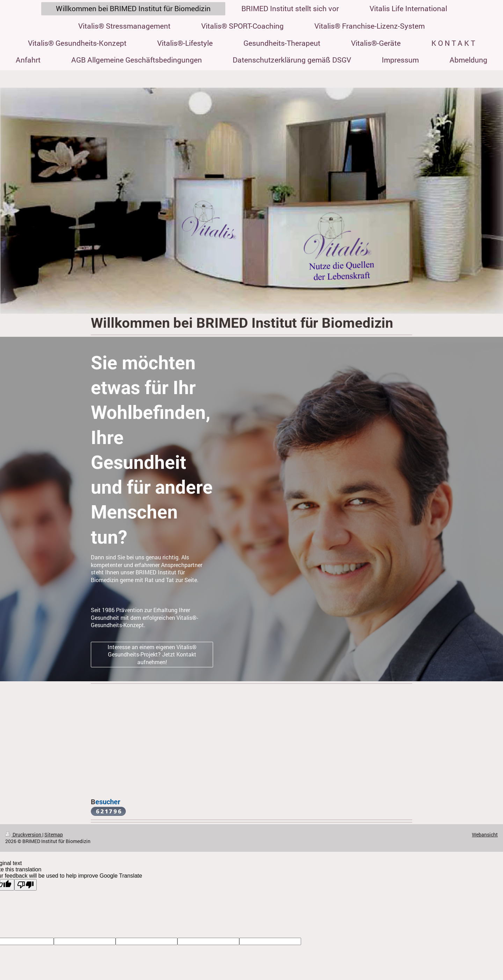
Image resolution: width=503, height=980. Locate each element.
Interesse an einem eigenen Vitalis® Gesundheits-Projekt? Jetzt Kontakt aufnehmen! (152, 654)
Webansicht (485, 834)
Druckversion (24, 834)
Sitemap (54, 834)
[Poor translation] (25, 885)
